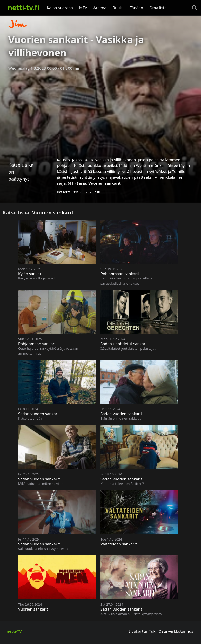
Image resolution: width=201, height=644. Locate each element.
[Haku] (195, 8)
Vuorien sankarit (105, 183)
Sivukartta (138, 631)
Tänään (136, 8)
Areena (100, 8)
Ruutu (118, 8)
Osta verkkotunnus (176, 631)
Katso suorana (60, 8)
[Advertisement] (100, 112)
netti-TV (14, 631)
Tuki (153, 631)
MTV (83, 8)
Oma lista (158, 8)
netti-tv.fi (24, 8)
